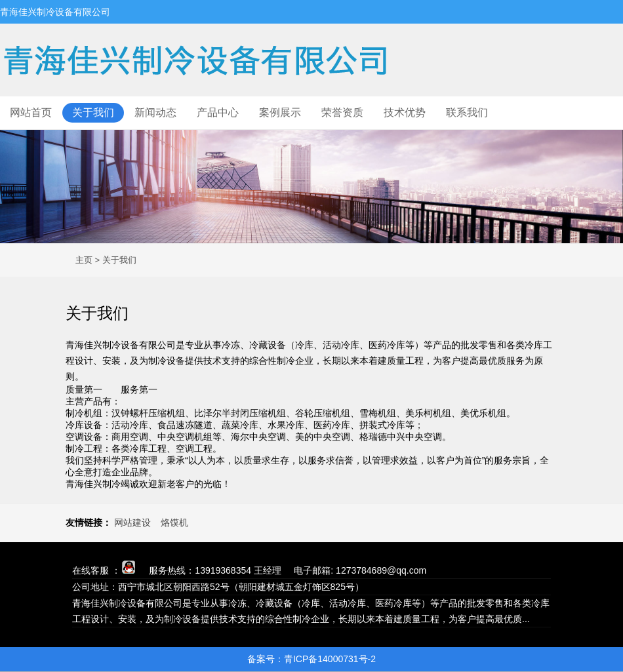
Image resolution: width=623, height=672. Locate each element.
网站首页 (31, 112)
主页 (84, 260)
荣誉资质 (342, 112)
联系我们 (467, 112)
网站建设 (132, 523)
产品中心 (218, 112)
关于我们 (93, 112)
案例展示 (280, 112)
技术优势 (405, 112)
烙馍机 (174, 523)
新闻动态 (155, 112)
